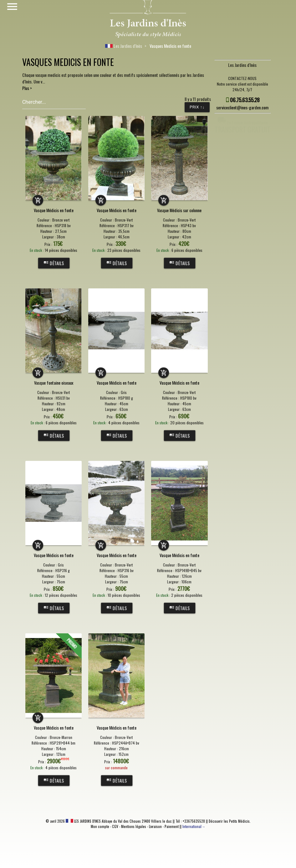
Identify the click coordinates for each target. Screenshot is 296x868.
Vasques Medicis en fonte (170, 46)
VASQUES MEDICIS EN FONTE (68, 62)
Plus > (27, 88)
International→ (194, 826)
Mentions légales (134, 826)
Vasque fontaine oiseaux (54, 383)
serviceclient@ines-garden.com (242, 107)
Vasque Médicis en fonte (54, 210)
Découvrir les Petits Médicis (229, 821)
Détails (54, 263)
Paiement (172, 826)
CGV (115, 826)
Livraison (155, 826)
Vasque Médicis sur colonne (179, 210)
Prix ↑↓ (197, 107)
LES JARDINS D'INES (83, 821)
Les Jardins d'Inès (124, 46)
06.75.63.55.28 (245, 100)
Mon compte (100, 826)
